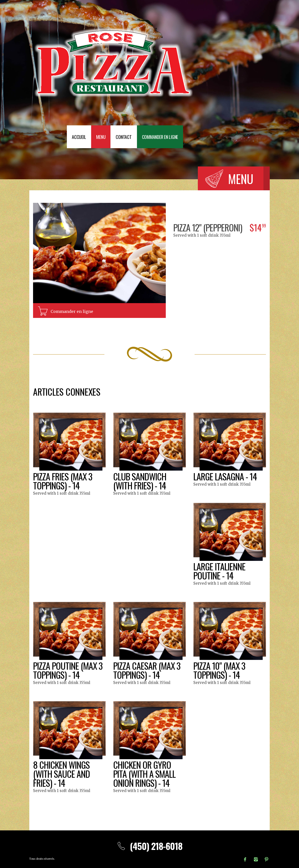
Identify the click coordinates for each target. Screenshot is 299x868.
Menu (101, 137)
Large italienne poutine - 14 (219, 571)
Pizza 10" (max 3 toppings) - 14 (219, 670)
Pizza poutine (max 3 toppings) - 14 (68, 670)
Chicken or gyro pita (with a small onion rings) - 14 (144, 774)
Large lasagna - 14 (225, 476)
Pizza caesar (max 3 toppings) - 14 (147, 670)
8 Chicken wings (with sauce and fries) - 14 (61, 774)
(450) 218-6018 (149, 846)
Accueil (79, 137)
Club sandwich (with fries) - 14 (140, 481)
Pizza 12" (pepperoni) (208, 227)
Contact (124, 137)
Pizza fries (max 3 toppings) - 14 (63, 481)
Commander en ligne (160, 137)
